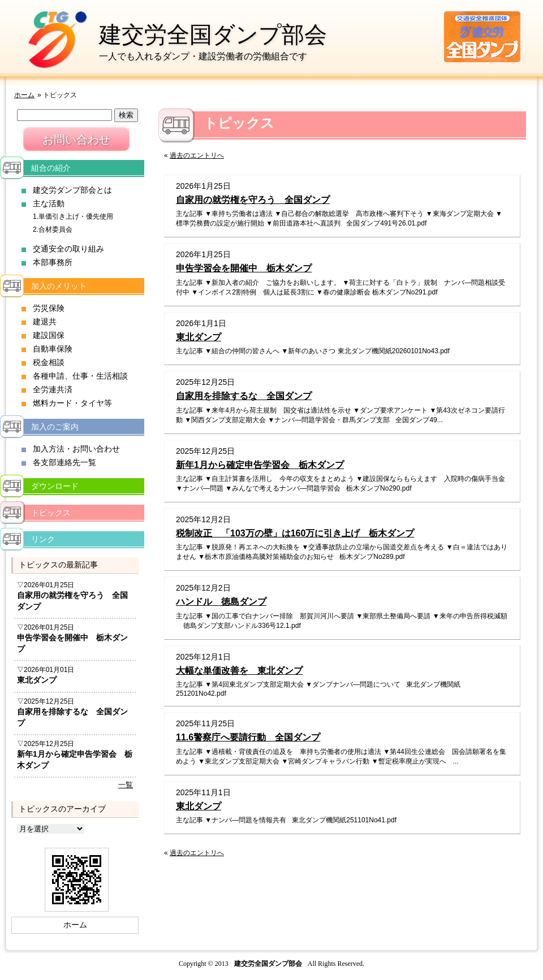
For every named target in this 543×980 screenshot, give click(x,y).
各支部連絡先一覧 (64, 462)
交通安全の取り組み (68, 249)
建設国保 (49, 335)
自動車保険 (53, 349)
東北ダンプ (199, 337)
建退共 (45, 322)
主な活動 (49, 203)
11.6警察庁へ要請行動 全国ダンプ (248, 737)
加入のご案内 (55, 427)
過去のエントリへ (197, 155)
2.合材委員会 (53, 229)
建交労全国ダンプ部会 (213, 34)
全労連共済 (53, 389)
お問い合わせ (76, 140)
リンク (43, 539)
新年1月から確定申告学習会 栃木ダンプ (260, 465)
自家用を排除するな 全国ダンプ (244, 396)
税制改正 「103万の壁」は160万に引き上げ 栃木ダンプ (295, 533)
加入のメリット (59, 286)
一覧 (126, 785)
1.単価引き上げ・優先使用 (73, 216)
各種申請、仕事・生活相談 (80, 376)
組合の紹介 (51, 168)
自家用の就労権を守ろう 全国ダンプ (253, 200)
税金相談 (49, 362)
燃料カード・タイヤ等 (72, 403)
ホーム (24, 95)
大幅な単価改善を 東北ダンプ (239, 671)
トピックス (51, 513)
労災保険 (49, 308)
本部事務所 (53, 262)
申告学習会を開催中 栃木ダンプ (244, 268)
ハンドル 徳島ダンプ (221, 602)
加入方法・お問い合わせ (76, 449)
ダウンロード (55, 486)
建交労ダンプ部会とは (72, 190)
